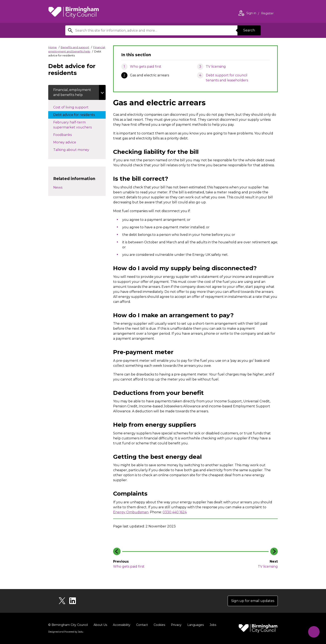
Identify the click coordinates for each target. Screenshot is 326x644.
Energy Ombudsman (131, 512)
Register (267, 14)
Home (52, 47)
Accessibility (122, 625)
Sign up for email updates (253, 601)
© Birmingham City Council (68, 625)
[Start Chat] (314, 632)
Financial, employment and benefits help (72, 92)
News (58, 187)
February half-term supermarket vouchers (77, 125)
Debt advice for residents (78, 114)
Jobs (213, 625)
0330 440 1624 (175, 512)
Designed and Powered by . (66, 632)
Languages (196, 625)
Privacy (176, 625)
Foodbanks (67, 134)
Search (249, 30)
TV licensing (216, 67)
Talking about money (75, 149)
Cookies (159, 625)
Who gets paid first (146, 67)
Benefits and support (75, 47)
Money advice (69, 142)
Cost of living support (78, 107)
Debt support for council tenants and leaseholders (227, 78)
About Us (100, 625)
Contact (142, 625)
